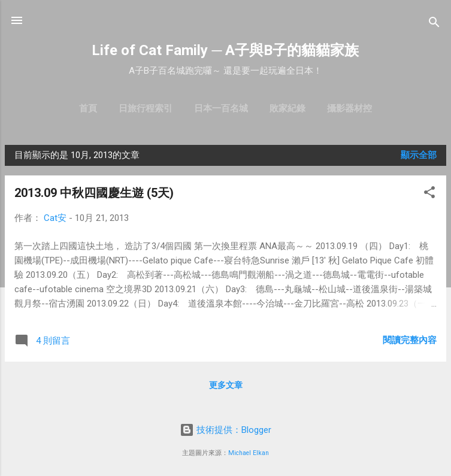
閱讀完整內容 (410, 340)
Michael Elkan (249, 453)
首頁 (88, 108)
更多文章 (226, 385)
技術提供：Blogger (225, 430)
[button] (429, 194)
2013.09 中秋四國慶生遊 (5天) (94, 193)
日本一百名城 (221, 108)
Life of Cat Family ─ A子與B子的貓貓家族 (225, 50)
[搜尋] (434, 24)
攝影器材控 (349, 108)
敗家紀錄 (287, 108)
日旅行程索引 (146, 108)
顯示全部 (419, 155)
